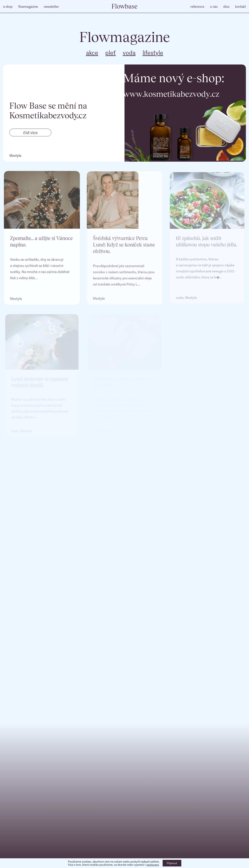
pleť (110, 53)
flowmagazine (28, 6)
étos (226, 6)
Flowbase (124, 6)
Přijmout (172, 863)
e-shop (8, 6)
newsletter (51, 6)
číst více (30, 132)
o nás (214, 6)
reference (197, 6)
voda (129, 53)
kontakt (241, 6)
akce (92, 53)
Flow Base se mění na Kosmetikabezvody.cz (48, 110)
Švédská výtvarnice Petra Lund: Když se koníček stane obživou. (124, 247)
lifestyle (153, 53)
